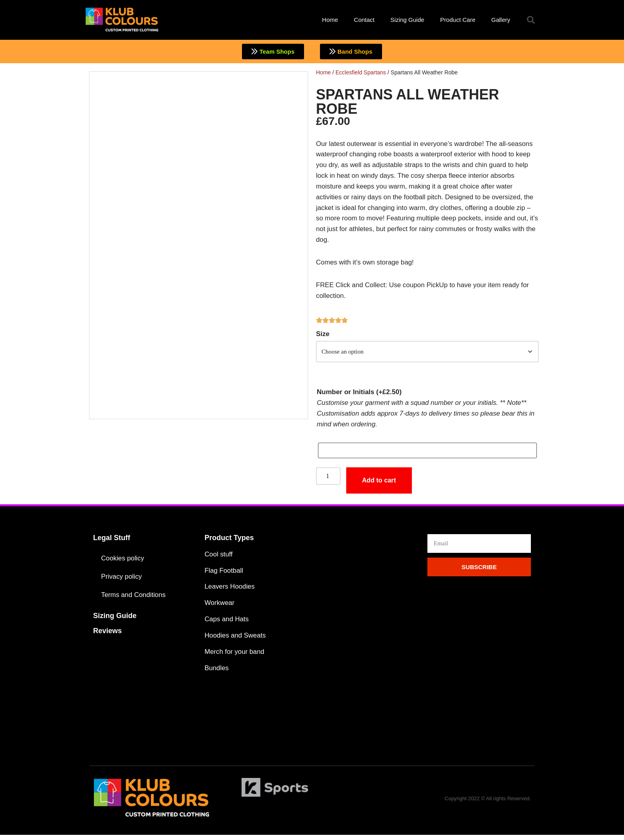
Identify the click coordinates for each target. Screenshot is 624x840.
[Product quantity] (328, 480)
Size (323, 336)
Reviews (107, 635)
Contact (364, 20)
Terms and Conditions (134, 599)
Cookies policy (123, 562)
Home (330, 20)
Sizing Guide (407, 20)
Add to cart (380, 484)
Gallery (501, 20)
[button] (531, 20)
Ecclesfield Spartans (361, 72)
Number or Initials (359, 395)
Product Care (458, 20)
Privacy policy (122, 580)
